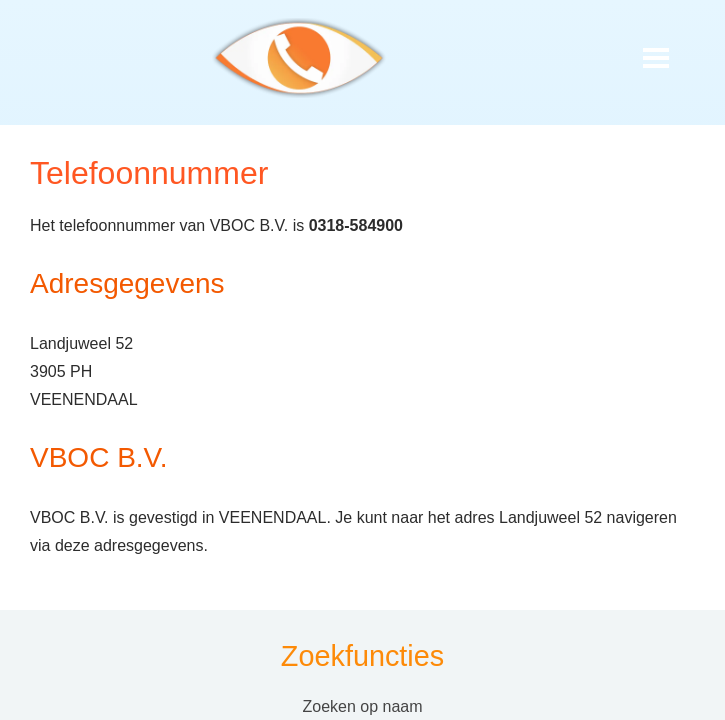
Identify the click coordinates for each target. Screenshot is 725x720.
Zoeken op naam (362, 706)
